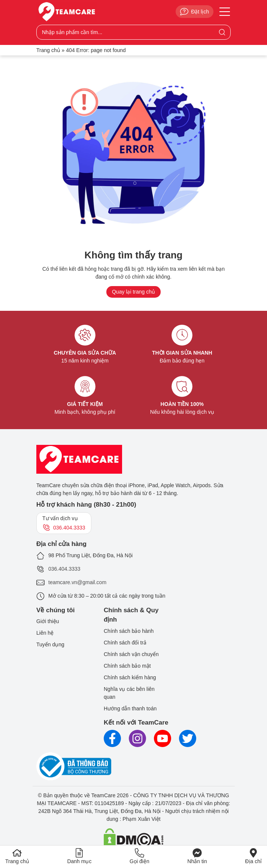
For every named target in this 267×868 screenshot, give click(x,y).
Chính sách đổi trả (125, 643)
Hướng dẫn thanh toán (130, 708)
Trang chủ (48, 50)
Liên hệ (45, 633)
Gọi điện (139, 856)
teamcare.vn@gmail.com (77, 582)
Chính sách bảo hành (129, 631)
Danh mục (79, 856)
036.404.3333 (64, 569)
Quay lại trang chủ (133, 292)
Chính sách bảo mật (127, 666)
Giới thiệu (48, 621)
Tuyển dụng (50, 644)
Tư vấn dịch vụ (64, 524)
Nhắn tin (197, 856)
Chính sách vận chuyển (131, 654)
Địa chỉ (253, 856)
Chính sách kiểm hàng (130, 677)
